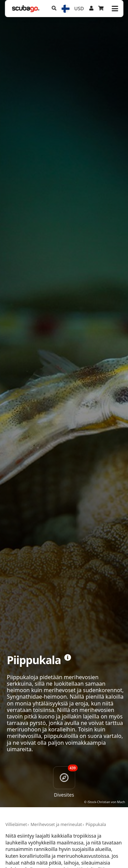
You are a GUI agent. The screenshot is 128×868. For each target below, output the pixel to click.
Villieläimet (16, 824)
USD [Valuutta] (79, 8)
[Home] (26, 9)
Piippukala (96, 824)
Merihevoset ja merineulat (56, 824)
